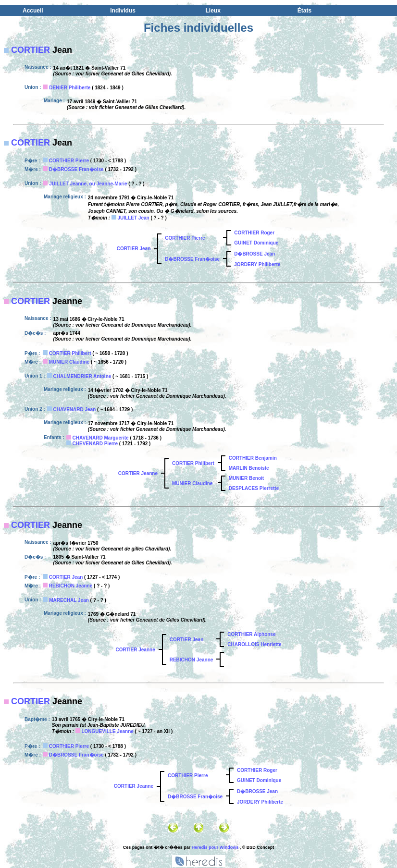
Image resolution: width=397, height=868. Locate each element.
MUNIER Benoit (246, 478)
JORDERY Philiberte (257, 264)
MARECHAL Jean (69, 600)
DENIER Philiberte (70, 88)
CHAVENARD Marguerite (101, 438)
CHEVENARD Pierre (95, 444)
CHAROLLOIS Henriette (254, 644)
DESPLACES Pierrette (254, 488)
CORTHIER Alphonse (251, 634)
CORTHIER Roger (254, 233)
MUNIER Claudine (69, 362)
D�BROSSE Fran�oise (76, 169)
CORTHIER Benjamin (253, 458)
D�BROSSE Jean (254, 254)
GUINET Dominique (256, 243)
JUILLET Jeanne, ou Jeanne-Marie (88, 184)
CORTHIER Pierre (69, 161)
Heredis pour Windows (215, 847)
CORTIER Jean (134, 249)
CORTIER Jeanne (138, 473)
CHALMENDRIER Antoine (82, 376)
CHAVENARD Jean (75, 410)
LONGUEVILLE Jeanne (107, 731)
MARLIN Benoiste (249, 468)
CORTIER (31, 50)
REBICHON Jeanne (71, 586)
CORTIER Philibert (70, 353)
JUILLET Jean (133, 218)
